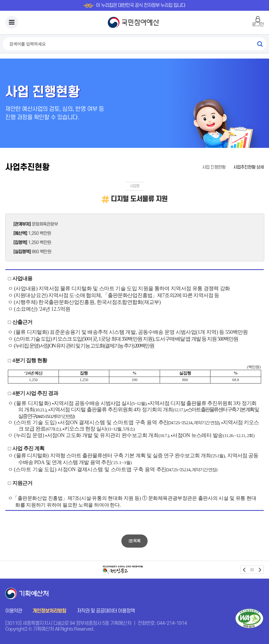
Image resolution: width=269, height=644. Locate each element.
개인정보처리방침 (49, 611)
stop (252, 570)
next (260, 570)
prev (244, 570)
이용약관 (14, 611)
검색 (260, 44)
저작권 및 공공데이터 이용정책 (106, 611)
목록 (134, 541)
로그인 (258, 25)
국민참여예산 (135, 23)
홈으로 (191, 167)
